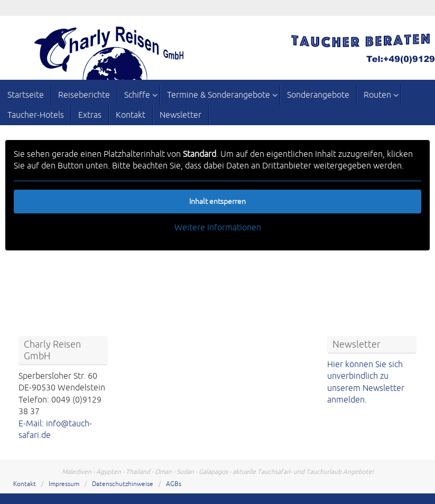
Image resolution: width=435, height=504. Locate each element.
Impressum (64, 484)
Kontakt (25, 484)
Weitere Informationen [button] (218, 228)
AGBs (174, 484)
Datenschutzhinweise (123, 484)
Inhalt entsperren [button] (217, 202)
